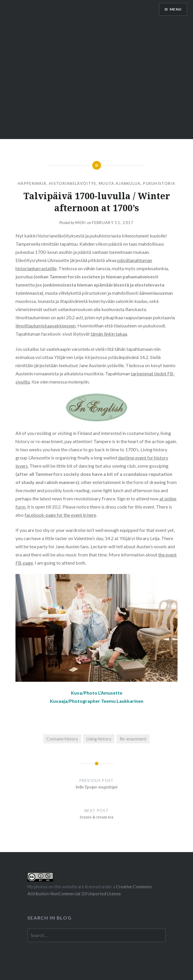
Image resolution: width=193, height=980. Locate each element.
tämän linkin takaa (109, 334)
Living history (99, 739)
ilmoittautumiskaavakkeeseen (46, 326)
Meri (81, 223)
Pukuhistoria (159, 183)
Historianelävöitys (73, 183)
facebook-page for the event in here (60, 515)
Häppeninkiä (32, 183)
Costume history (62, 739)
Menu (176, 9)
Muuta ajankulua (120, 183)
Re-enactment (133, 739)
